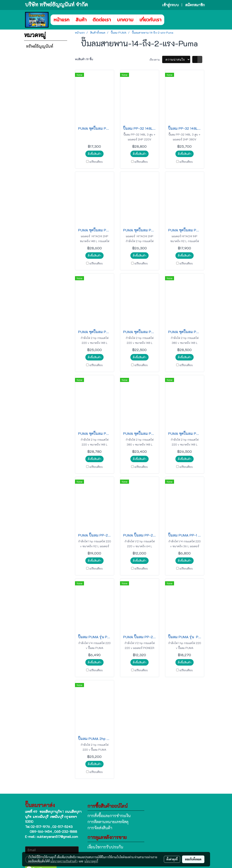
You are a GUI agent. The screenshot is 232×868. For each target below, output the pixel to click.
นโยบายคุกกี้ (91, 861)
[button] (170, 20)
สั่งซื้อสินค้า (94, 154)
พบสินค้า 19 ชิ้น (84, 59)
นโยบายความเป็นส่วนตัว (64, 861)
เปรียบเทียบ (96, 162)
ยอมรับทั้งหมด (193, 859)
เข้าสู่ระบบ (171, 5)
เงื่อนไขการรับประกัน (105, 847)
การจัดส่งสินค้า (100, 828)
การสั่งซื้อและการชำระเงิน (109, 816)
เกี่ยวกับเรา (150, 20)
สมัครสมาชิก (195, 5)
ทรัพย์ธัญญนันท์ (40, 46)
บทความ (125, 20)
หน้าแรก (61, 20)
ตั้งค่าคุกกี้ (172, 859)
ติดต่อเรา (102, 20)
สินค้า (81, 20)
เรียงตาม (156, 60)
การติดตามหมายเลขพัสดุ (108, 822)
